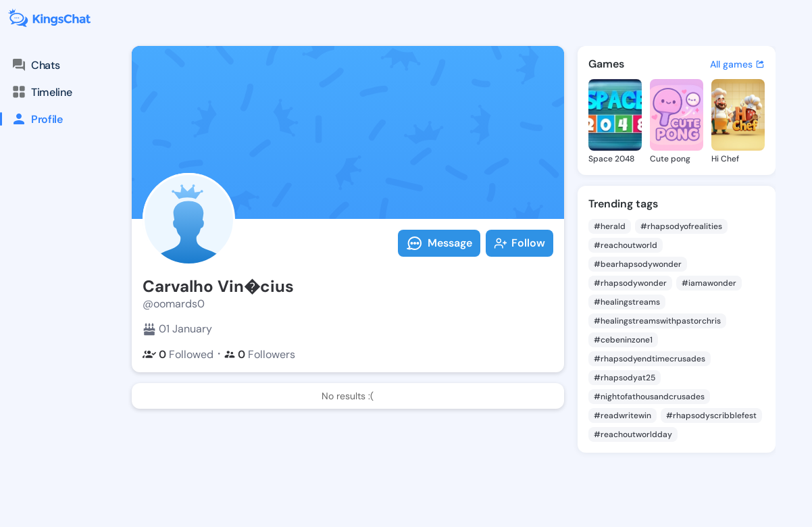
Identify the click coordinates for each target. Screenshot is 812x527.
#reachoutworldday (633, 434)
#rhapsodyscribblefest (711, 416)
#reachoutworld (626, 245)
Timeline (41, 92)
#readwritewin (623, 416)
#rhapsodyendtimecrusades (650, 359)
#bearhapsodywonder (638, 264)
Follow (519, 243)
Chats (35, 65)
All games (737, 64)
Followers (260, 354)
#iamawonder (709, 283)
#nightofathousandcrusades (649, 397)
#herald (610, 226)
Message (439, 243)
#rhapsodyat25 (625, 378)
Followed (178, 354)
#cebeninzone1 (623, 340)
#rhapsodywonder (630, 283)
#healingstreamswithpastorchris (657, 321)
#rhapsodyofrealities (681, 226)
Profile (31, 119)
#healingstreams (627, 302)
